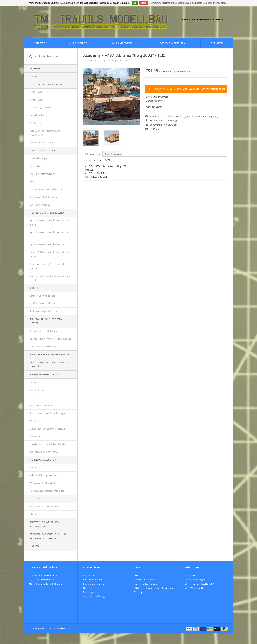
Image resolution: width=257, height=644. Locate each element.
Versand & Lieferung (94, 596)
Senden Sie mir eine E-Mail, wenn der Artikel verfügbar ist (190, 89)
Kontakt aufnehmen (94, 584)
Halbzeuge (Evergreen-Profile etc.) (47, 491)
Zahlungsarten (91, 592)
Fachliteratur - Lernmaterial (44, 506)
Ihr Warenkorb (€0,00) (196, 19)
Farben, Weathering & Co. (45, 374)
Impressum (89, 575)
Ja (135, 3)
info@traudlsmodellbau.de (48, 584)
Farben (33, 382)
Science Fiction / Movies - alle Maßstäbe (50, 339)
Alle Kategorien (122, 43)
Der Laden (217, 43)
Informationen (93, 154)
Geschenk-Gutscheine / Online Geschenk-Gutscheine (48, 536)
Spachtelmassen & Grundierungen (48, 413)
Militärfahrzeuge (38, 158)
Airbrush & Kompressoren (43, 475)
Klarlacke (34, 398)
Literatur (35, 499)
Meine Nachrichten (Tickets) (199, 584)
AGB (136, 575)
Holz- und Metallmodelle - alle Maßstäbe (49, 364)
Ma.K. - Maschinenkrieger (43, 347)
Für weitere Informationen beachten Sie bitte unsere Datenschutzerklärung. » (189, 3)
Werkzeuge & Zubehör (43, 460)
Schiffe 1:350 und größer (42, 296)
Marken (34, 546)
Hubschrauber (37, 115)
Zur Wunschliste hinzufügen (162, 120)
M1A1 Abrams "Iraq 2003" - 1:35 (112, 60)
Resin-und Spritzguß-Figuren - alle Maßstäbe (47, 266)
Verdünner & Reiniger (41, 405)
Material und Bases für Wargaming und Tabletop (50, 278)
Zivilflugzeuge (37, 123)
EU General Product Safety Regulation (154, 588)
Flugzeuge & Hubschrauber (46, 84)
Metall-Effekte (37, 390)
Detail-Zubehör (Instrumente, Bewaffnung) (45, 133)
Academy (159, 101)
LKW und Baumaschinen (42, 174)
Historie (34, 514)
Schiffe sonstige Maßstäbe (43, 311)
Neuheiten (36, 68)
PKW (32, 181)
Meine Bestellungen (195, 580)
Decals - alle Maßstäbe (41, 143)
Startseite (40, 43)
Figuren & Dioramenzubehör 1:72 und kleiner (49, 254)
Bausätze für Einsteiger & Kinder (49, 354)
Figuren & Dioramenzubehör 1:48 (47, 244)
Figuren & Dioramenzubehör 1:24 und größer (49, 222)
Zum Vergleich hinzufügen (161, 125)
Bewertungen (113, 154)
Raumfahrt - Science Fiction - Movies (47, 321)
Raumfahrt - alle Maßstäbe (43, 331)
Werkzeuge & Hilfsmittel (42, 483)
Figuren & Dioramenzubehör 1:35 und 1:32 (49, 234)
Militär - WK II (36, 100)
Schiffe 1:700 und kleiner (42, 303)
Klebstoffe (35, 436)
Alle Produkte (78, 43)
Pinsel (33, 468)
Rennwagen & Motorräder (43, 197)
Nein (144, 3)
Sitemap (138, 592)
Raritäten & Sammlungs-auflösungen (44, 524)
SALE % (33, 76)
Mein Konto (222, 19)
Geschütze (35, 166)
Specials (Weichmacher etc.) (44, 452)
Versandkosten (184, 71)
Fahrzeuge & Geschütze (44, 151)
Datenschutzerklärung (146, 584)
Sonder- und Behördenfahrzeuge (47, 189)
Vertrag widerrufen (173, 43)
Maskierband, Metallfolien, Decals (47, 444)
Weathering (36, 421)
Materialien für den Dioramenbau (47, 429)
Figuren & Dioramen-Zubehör (47, 213)
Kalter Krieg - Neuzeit (41, 107)
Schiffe (34, 288)
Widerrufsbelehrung (144, 580)
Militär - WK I (36, 92)
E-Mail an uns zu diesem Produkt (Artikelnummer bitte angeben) (182, 116)
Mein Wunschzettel (195, 588)
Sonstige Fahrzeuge (40, 205)
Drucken (152, 129)
